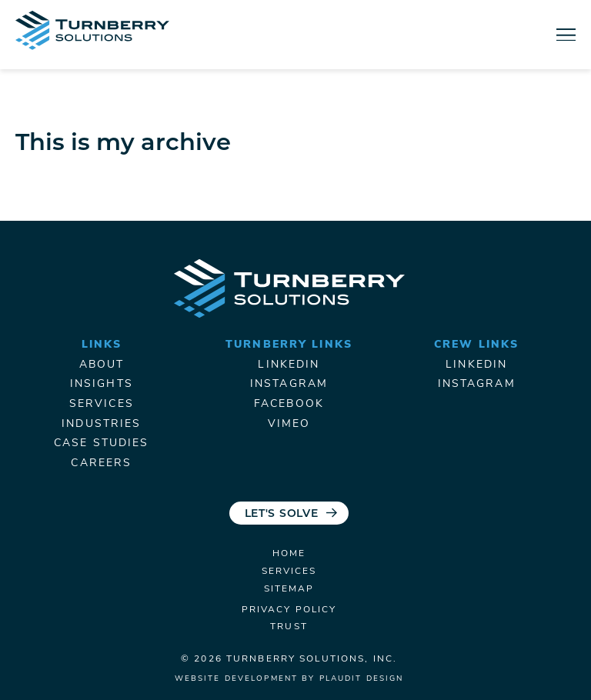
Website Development (236, 679)
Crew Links (476, 345)
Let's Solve (282, 514)
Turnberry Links (289, 345)
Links (102, 345)
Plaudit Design (362, 679)
